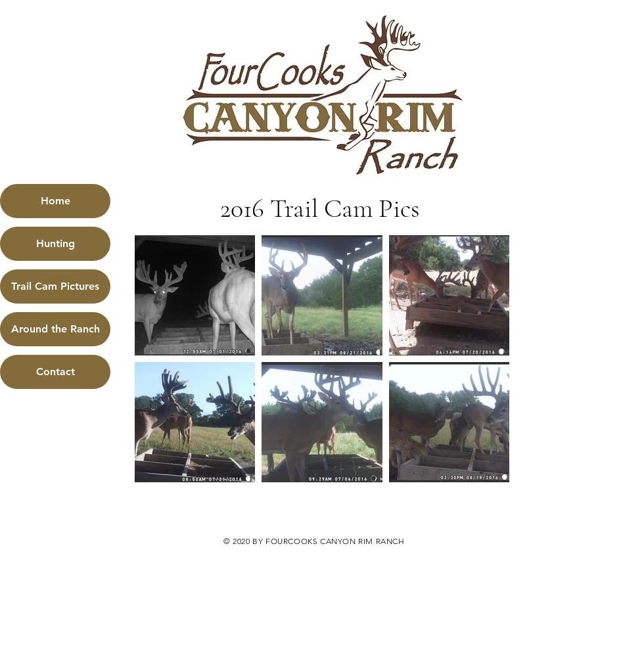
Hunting (56, 243)
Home (56, 201)
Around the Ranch (56, 329)
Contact (56, 372)
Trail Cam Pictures (55, 286)
